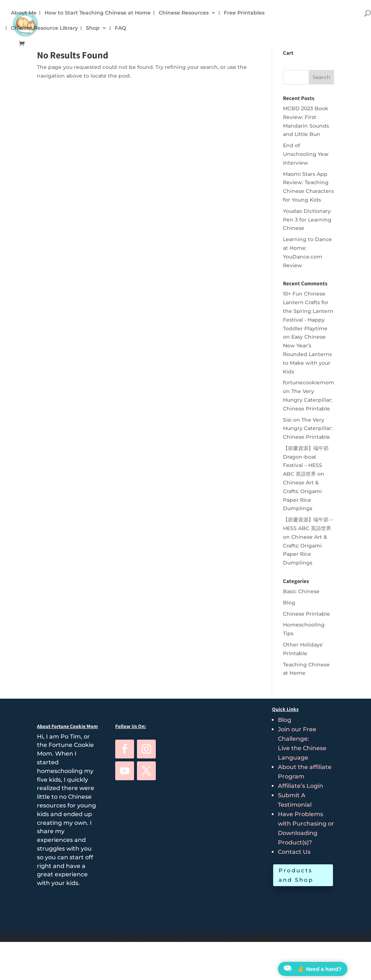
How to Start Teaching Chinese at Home (98, 13)
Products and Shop (296, 875)
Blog (289, 603)
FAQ (120, 28)
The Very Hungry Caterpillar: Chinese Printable (308, 400)
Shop (93, 28)
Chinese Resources (184, 13)
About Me (24, 13)
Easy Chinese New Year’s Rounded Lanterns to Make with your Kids (307, 354)
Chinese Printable (307, 614)
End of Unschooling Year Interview (306, 154)
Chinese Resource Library (44, 28)
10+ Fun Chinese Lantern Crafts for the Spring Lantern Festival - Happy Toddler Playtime (308, 311)
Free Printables (244, 13)
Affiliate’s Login (301, 786)
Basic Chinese (301, 591)
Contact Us (294, 852)
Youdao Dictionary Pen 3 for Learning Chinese (307, 220)
